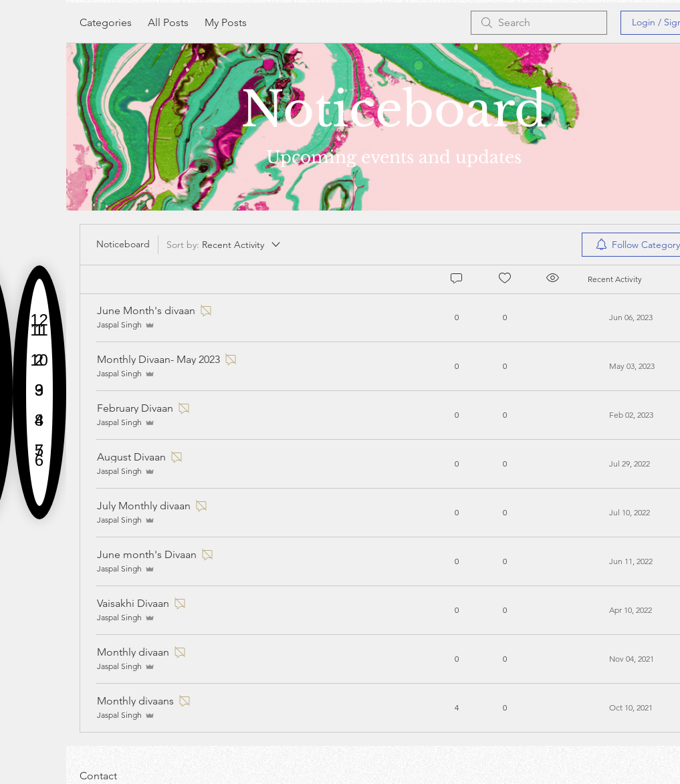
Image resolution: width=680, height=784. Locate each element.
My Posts (226, 22)
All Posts (168, 22)
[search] (539, 23)
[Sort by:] (224, 245)
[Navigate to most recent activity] (631, 708)
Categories (106, 22)
